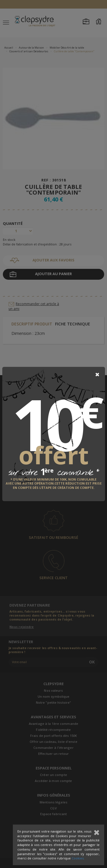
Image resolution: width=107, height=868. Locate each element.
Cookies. (78, 858)
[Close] (97, 375)
